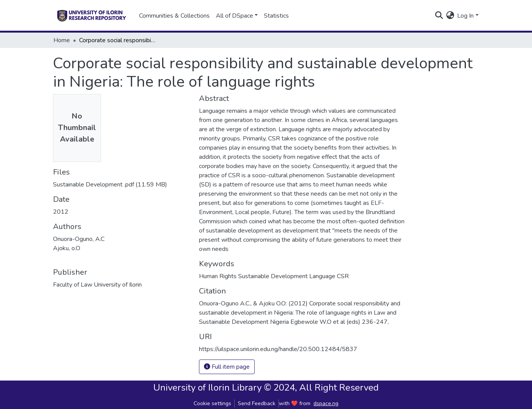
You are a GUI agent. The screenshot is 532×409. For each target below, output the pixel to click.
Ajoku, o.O (67, 248)
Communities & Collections (174, 16)
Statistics (276, 16)
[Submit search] (439, 16)
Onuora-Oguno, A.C (79, 239)
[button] (450, 16)
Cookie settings (212, 403)
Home (62, 40)
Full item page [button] (227, 367)
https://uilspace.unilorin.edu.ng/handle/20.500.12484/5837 (278, 349)
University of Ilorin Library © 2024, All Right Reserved (266, 388)
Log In (465, 16)
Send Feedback (257, 403)
